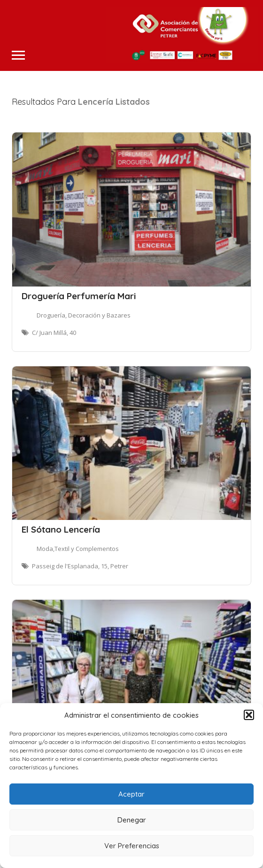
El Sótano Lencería (61, 529)
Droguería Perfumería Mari (79, 296)
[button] (249, 715)
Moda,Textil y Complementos (78, 549)
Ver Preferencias (132, 846)
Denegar (132, 820)
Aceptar (131, 794)
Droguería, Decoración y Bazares (84, 315)
